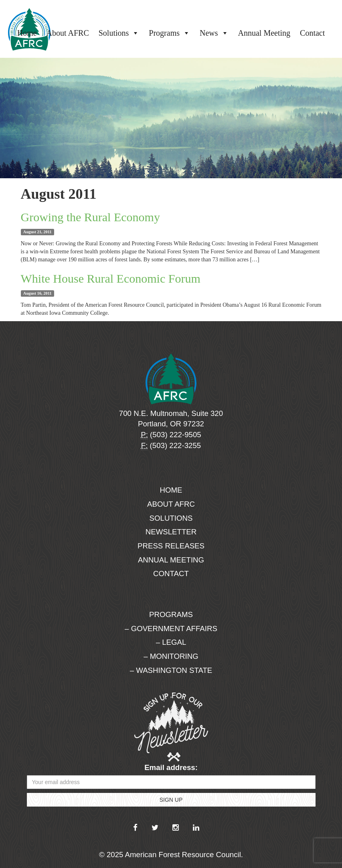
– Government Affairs (171, 629)
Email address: (171, 767)
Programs (169, 33)
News (214, 33)
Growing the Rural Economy (90, 217)
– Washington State (171, 670)
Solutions (119, 33)
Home (27, 33)
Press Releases (171, 546)
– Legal (171, 642)
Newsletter (171, 532)
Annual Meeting (264, 33)
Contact (312, 33)
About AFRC (68, 33)
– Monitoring (171, 656)
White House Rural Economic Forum (111, 278)
